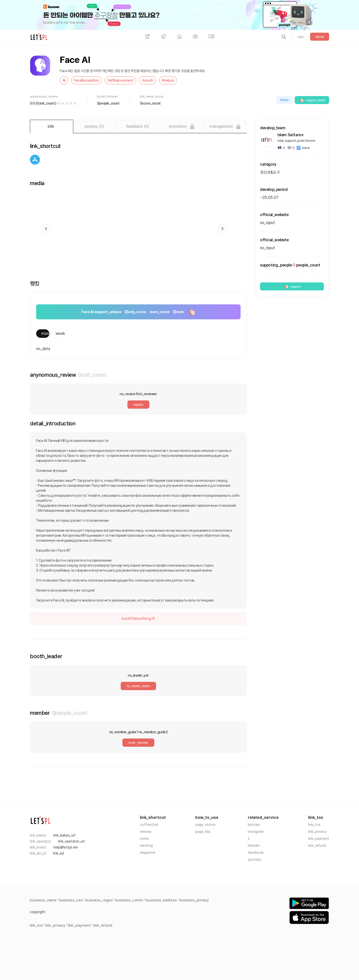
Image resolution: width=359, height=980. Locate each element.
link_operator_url (71, 841)
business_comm (129, 900)
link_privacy (317, 832)
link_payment (319, 839)
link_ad (58, 853)
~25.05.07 (269, 197)
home (144, 839)
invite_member (138, 743)
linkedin (254, 846)
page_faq (203, 832)
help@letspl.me (66, 847)
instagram (256, 832)
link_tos (314, 825)
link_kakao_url (64, 835)
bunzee (254, 825)
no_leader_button (138, 686)
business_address (161, 900)
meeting (146, 846)
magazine (148, 853)
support (292, 286)
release (146, 832)
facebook (256, 853)
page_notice (205, 825)
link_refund (317, 846)
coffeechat (149, 825)
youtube (255, 859)
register (138, 405)
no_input (268, 248)
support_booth (312, 100)
